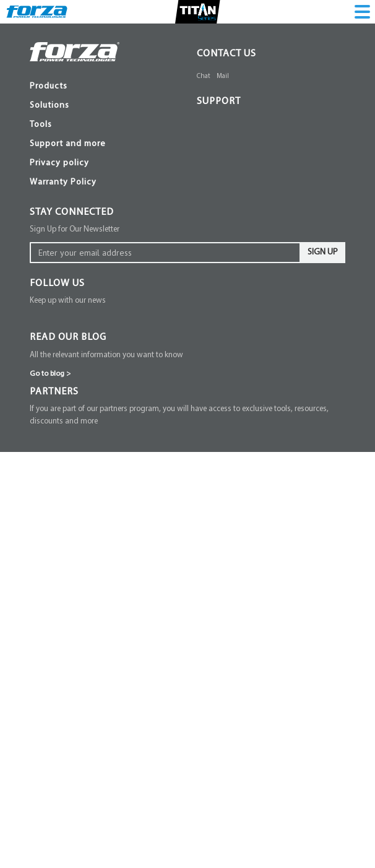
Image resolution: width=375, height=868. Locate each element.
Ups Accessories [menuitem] (87, 164)
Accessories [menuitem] (78, 819)
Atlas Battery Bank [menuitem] (93, 131)
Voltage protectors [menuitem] (91, 536)
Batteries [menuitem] (72, 309)
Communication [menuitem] (86, 176)
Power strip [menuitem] (77, 592)
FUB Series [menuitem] (77, 320)
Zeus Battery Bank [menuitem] (92, 153)
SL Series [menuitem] (73, 254)
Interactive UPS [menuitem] (86, 231)
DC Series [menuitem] (75, 625)
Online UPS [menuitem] (78, 98)
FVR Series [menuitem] (77, 525)
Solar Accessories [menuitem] (89, 830)
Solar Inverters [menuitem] (84, 752)
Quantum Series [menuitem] (86, 808)
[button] (200, 38)
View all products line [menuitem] (98, 354)
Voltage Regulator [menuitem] (90, 514)
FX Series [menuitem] (74, 242)
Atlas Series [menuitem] (78, 120)
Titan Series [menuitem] (78, 332)
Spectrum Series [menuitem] (87, 796)
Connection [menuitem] (77, 198)
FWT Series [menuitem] (78, 580)
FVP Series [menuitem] (77, 547)
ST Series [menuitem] (73, 491)
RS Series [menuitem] (74, 298)
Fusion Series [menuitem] (81, 763)
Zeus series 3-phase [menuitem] (93, 142)
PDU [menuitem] (64, 209)
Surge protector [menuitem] (85, 558)
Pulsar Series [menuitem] (80, 774)
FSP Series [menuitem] (76, 569)
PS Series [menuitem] (73, 603)
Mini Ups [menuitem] (73, 614)
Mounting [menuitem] (74, 187)
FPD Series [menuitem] (77, 220)
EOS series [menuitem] (76, 109)
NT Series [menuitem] (74, 276)
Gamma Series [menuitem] (84, 785)
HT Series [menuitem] (74, 458)
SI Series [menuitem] (72, 287)
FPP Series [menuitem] (76, 343)
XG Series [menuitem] (75, 265)
